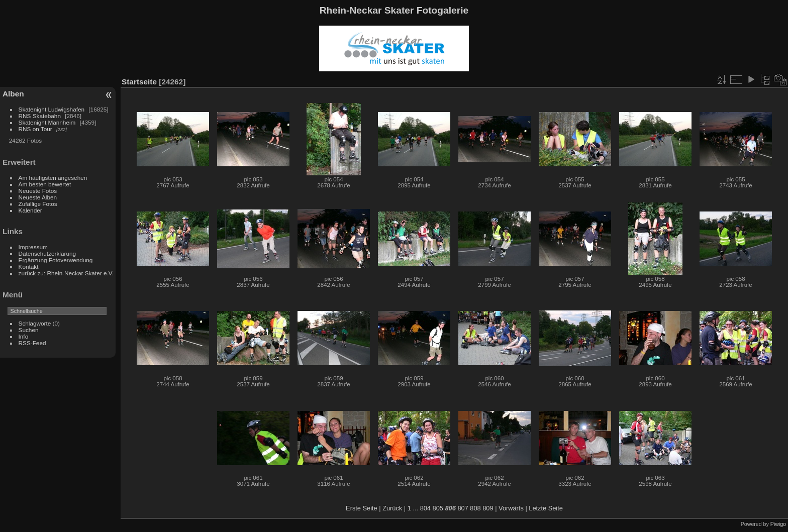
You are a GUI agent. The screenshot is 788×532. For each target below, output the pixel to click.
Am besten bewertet (45, 184)
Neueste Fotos (38, 191)
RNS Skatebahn (40, 116)
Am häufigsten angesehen (53, 178)
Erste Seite (362, 508)
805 (438, 508)
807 (463, 508)
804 (425, 508)
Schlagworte (35, 323)
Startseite (139, 82)
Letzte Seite (546, 508)
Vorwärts (511, 508)
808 (475, 508)
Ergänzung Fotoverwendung (56, 260)
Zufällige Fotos (38, 204)
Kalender (30, 210)
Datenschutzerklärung (47, 253)
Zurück (392, 508)
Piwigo (778, 524)
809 (488, 508)
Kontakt (29, 267)
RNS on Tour (35, 129)
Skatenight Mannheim (47, 122)
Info (24, 336)
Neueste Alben (38, 197)
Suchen (29, 330)
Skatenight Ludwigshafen (52, 109)
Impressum (33, 247)
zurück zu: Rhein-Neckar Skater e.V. (66, 273)
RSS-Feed (32, 343)
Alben (13, 94)
